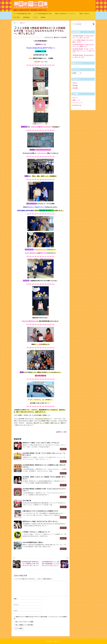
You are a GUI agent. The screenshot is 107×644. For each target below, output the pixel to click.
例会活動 (64, 37)
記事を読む (63, 449)
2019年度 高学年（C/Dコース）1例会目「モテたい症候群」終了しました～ (44, 478)
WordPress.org (77, 105)
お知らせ (58, 37)
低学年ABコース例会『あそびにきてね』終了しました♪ (40, 521)
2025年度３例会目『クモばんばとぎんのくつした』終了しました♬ (83, 37)
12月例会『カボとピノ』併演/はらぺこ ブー (36, 532)
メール (16, 605)
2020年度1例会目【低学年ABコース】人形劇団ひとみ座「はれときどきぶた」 (44, 466)
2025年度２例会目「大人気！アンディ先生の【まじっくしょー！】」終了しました (44, 454)
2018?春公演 (27, 500)
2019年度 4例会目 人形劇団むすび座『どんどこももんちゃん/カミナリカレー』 (44, 490)
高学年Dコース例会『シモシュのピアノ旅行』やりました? (41, 443)
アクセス (35, 17)
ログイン (75, 98)
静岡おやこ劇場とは (84, 14)
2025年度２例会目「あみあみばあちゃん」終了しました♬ (83, 56)
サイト (16, 611)
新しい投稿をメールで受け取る (24, 625)
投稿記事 (43, 17)
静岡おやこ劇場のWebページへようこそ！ (66, 14)
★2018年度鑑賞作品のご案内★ (33, 542)
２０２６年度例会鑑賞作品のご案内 (43, 14)
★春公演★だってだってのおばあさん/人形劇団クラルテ (40, 511)
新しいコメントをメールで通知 (24, 622)
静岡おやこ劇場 (62, 432)
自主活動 (75, 88)
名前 (16, 599)
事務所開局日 (26, 17)
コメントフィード (78, 103)
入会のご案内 (16, 17)
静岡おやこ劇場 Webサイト (55, 641)
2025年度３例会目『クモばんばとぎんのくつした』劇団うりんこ (83, 45)
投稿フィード (76, 100)
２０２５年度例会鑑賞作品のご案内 (22, 14)
